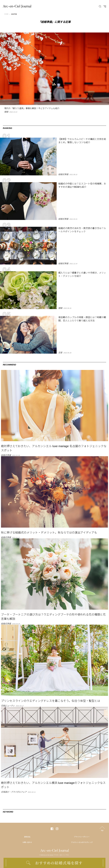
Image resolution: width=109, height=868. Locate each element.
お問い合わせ (27, 842)
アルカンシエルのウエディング (82, 842)
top (102, 830)
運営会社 (27, 837)
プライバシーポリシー (82, 837)
